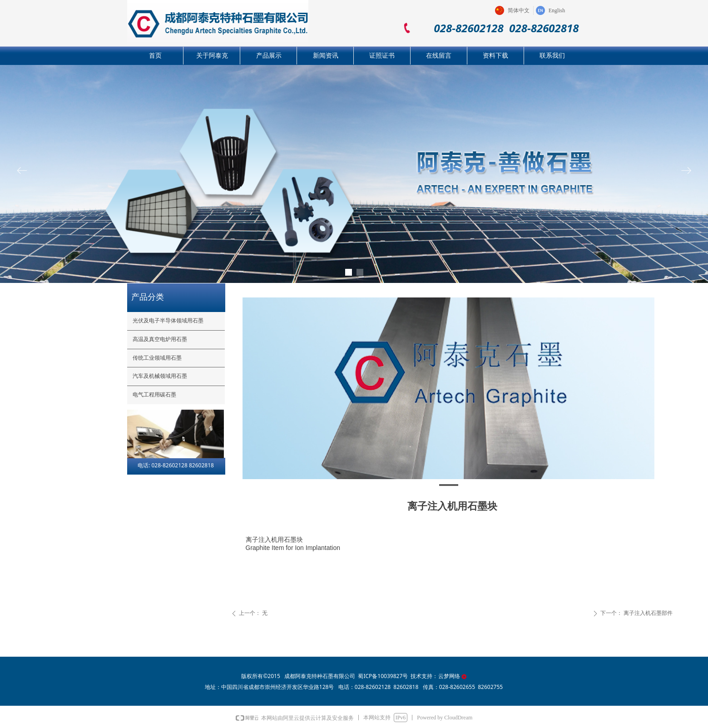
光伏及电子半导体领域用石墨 (168, 321)
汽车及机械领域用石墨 (160, 376)
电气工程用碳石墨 (154, 395)
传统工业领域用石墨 (157, 358)
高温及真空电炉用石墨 (160, 339)
